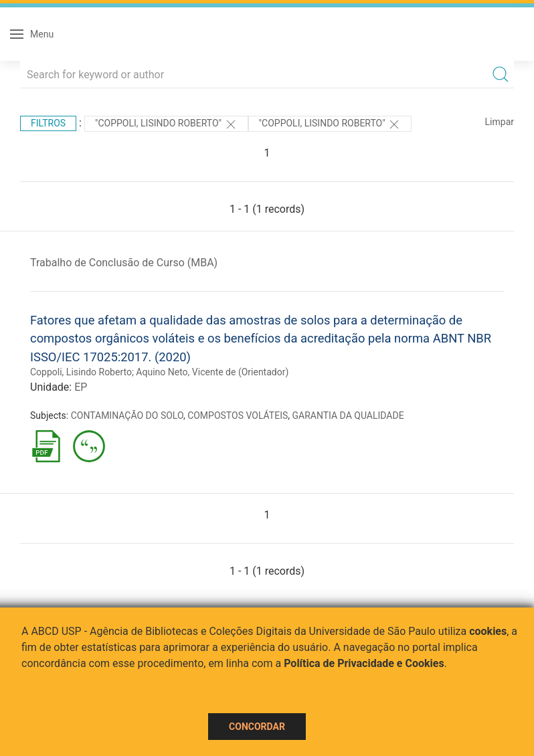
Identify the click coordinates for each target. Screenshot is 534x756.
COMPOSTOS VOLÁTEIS (238, 415)
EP (81, 387)
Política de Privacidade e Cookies (364, 663)
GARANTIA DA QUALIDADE (348, 415)
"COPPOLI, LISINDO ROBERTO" (330, 124)
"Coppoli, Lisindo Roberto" (166, 124)
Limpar (500, 122)
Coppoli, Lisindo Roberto (81, 372)
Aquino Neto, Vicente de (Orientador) (212, 372)
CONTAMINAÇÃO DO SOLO (127, 415)
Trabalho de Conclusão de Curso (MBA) (124, 263)
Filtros (48, 123)
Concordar (257, 727)
